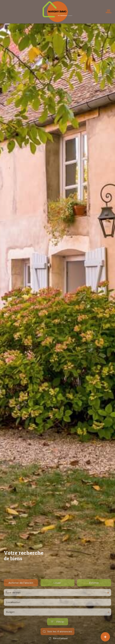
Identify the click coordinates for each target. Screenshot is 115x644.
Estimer (94, 589)
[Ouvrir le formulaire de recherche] (58, 629)
